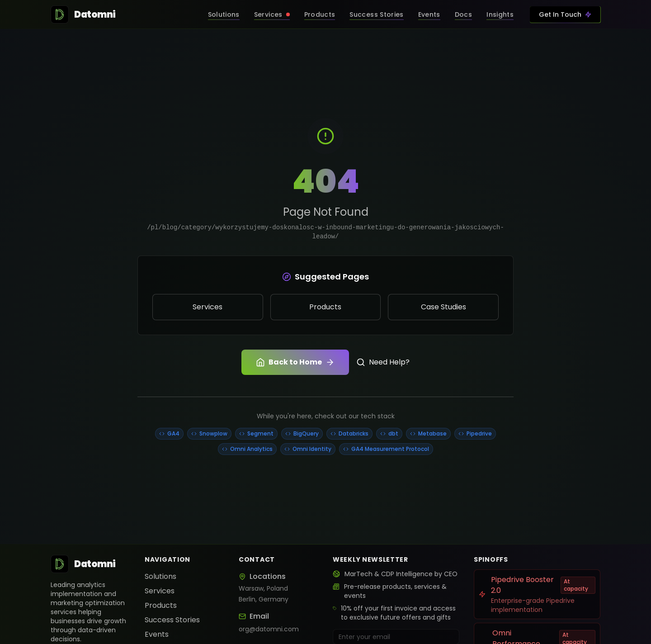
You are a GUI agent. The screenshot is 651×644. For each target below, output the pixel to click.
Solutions (160, 576)
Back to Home (295, 362)
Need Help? (383, 362)
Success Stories (172, 620)
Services (160, 591)
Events (157, 634)
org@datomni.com (269, 629)
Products (161, 605)
